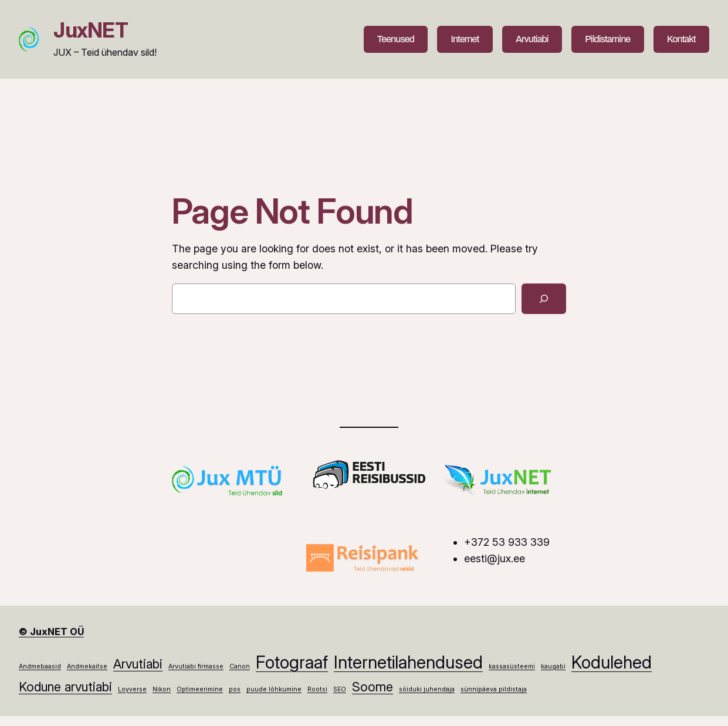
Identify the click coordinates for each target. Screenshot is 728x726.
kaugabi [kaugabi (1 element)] (553, 666)
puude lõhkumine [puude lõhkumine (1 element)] (274, 689)
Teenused (396, 39)
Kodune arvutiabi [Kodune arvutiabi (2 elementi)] (65, 687)
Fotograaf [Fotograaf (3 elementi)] (292, 662)
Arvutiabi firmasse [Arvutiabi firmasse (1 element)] (196, 666)
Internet (465, 39)
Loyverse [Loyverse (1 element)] (132, 689)
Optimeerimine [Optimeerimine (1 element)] (200, 689)
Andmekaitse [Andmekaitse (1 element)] (87, 666)
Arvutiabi (532, 39)
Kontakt (681, 39)
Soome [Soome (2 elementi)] (373, 687)
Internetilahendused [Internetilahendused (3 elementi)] (408, 662)
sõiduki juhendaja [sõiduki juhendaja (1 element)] (427, 689)
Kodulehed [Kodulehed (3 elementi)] (612, 662)
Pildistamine (607, 39)
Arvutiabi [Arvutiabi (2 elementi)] (138, 664)
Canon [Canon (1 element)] (240, 666)
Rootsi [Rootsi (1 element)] (317, 689)
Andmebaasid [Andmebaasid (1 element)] (40, 666)
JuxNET (91, 30)
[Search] (544, 299)
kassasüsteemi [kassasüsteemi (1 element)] (512, 666)
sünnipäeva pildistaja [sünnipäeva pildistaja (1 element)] (494, 689)
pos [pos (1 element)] (235, 689)
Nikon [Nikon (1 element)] (162, 689)
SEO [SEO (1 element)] (340, 689)
